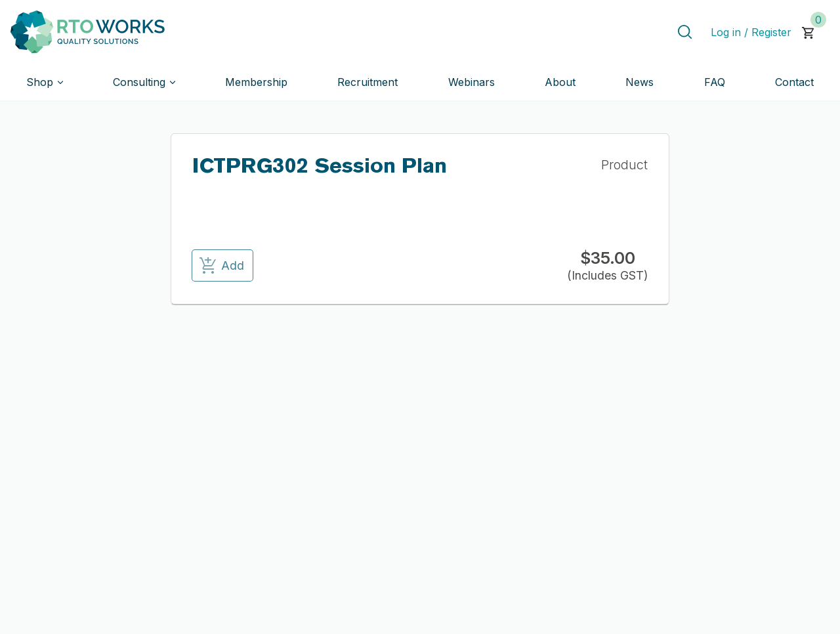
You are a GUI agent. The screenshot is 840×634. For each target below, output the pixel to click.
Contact (794, 82)
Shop (40, 82)
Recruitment (367, 82)
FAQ (715, 82)
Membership (256, 82)
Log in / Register (751, 32)
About (560, 82)
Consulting (139, 82)
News (640, 82)
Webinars (472, 82)
